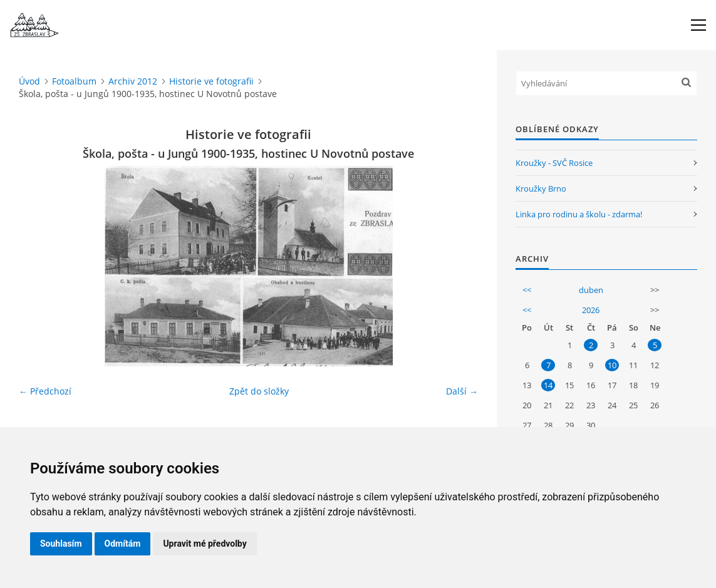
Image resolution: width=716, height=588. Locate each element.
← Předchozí (45, 391)
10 (612, 365)
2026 (591, 310)
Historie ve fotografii (211, 81)
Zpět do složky (259, 391)
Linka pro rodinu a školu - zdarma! (579, 214)
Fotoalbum (74, 81)
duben (591, 290)
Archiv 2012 (133, 81)
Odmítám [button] (123, 544)
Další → (462, 391)
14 (548, 385)
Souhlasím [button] (61, 544)
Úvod (29, 81)
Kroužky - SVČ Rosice (554, 163)
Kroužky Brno (541, 188)
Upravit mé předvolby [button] (205, 544)
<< (527, 290)
